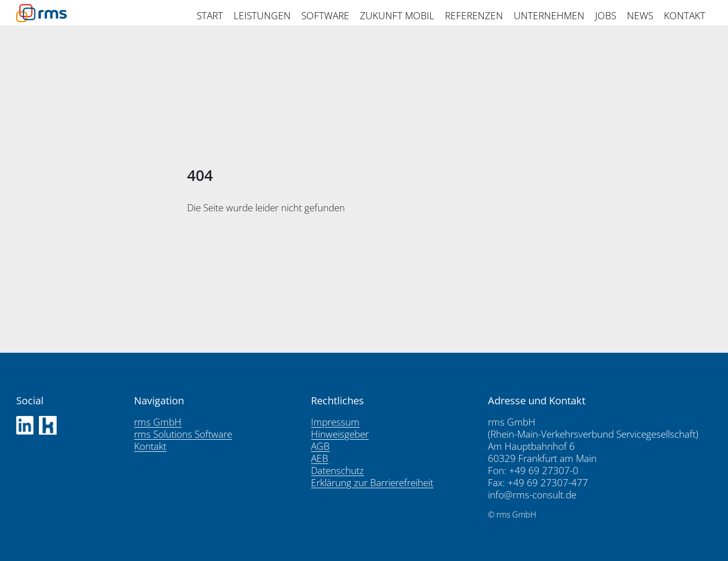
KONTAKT (685, 16)
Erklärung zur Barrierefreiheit (372, 483)
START (210, 16)
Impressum (335, 422)
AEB (320, 458)
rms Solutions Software (183, 434)
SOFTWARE (325, 16)
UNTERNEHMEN (549, 16)
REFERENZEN (474, 16)
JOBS (606, 16)
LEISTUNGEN (262, 16)
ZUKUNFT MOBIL (397, 16)
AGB (320, 446)
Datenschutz (337, 471)
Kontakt (150, 446)
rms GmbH (158, 422)
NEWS (640, 16)
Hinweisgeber (340, 434)
